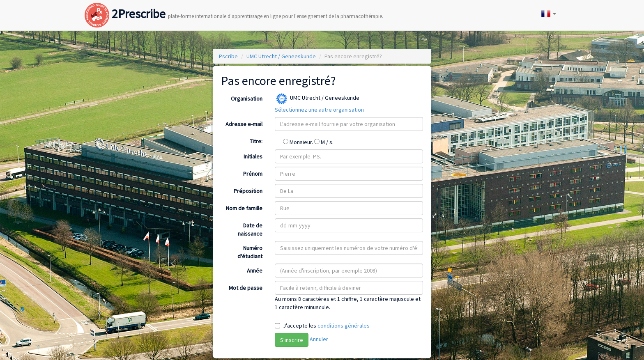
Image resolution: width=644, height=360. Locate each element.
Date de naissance (250, 229)
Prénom (253, 174)
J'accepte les (326, 326)
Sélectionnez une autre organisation (319, 110)
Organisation (247, 99)
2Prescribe (234, 6)
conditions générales (344, 326)
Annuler (319, 339)
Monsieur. (299, 142)
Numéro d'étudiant (250, 252)
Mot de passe (246, 288)
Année (255, 271)
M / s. (324, 142)
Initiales (253, 156)
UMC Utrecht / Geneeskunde (281, 56)
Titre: (256, 141)
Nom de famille (244, 208)
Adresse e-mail (244, 124)
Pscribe (228, 56)
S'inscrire (292, 340)
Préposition (248, 191)
